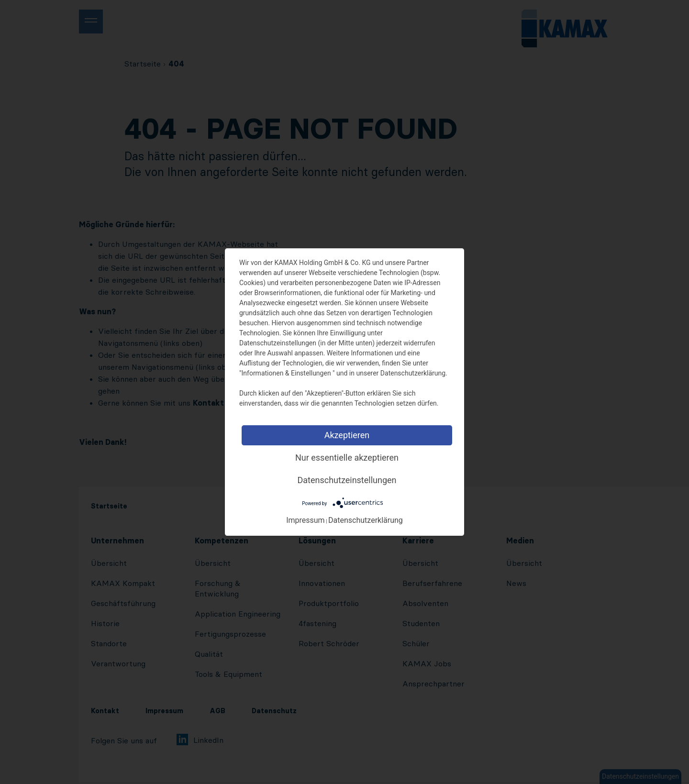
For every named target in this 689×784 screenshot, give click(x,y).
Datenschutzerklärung (366, 520)
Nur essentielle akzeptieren (347, 458)
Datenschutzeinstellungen (347, 480)
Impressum (306, 520)
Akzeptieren (347, 435)
